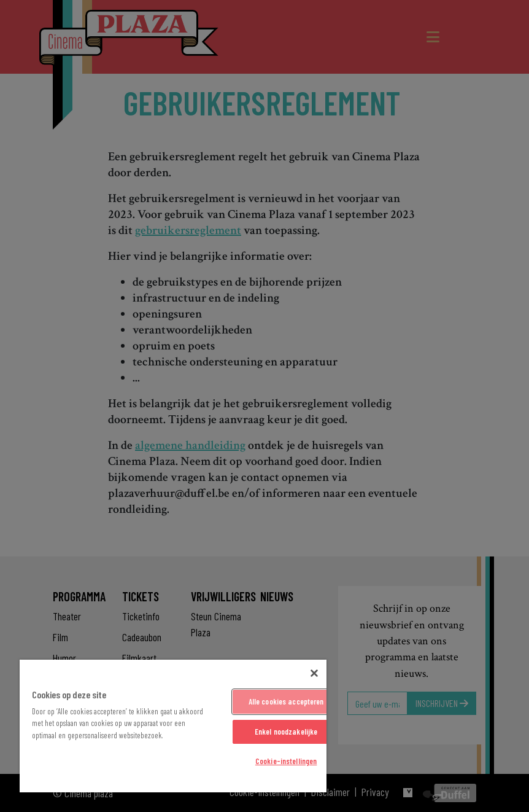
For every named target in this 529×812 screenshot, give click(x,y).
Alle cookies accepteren (286, 701)
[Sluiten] (314, 673)
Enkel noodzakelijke (286, 732)
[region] (173, 726)
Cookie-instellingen (286, 761)
